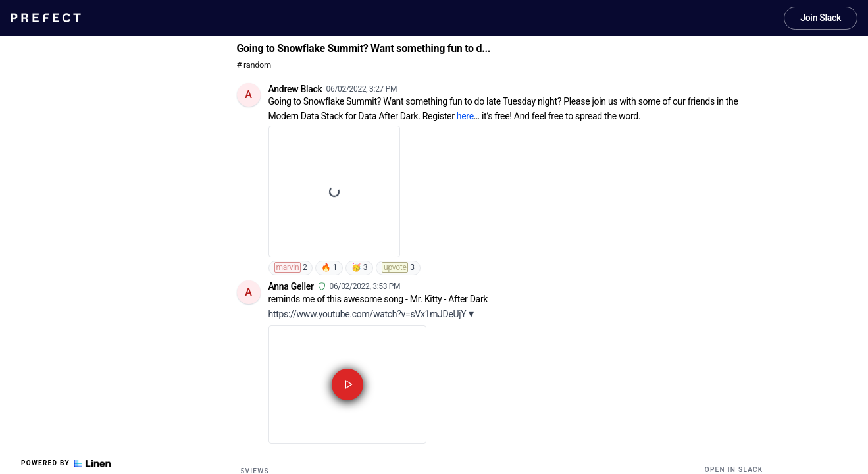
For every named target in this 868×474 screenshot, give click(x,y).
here (465, 116)
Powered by (66, 463)
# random (254, 65)
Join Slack (821, 18)
